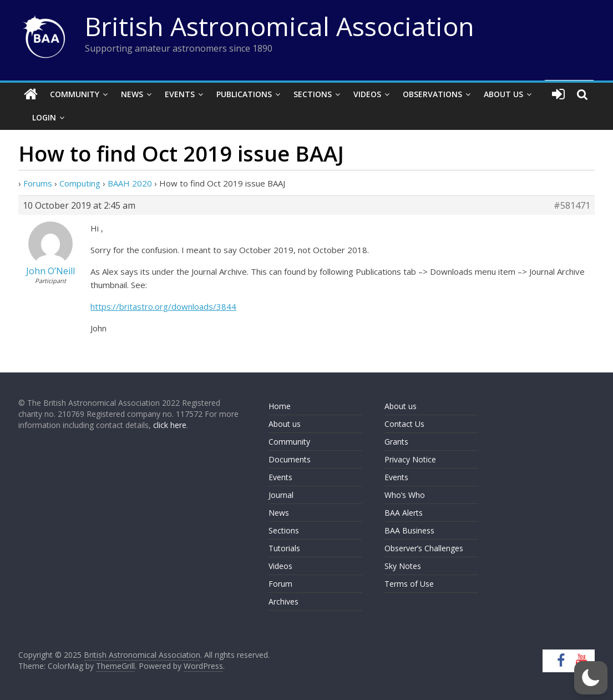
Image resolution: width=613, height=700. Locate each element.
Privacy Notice (410, 459)
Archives (283, 601)
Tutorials (284, 548)
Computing (80, 183)
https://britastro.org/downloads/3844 (163, 306)
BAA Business (409, 530)
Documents (290, 459)
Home (280, 406)
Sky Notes (403, 566)
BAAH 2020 (130, 183)
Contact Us (404, 424)
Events (180, 94)
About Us (503, 94)
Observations (432, 94)
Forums (38, 183)
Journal (281, 495)
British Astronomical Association (280, 26)
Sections (313, 94)
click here (170, 425)
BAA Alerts (404, 513)
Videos (367, 94)
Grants (396, 442)
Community (75, 94)
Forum (280, 584)
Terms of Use (409, 584)
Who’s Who (405, 495)
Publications (244, 94)
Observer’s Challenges (424, 548)
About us (285, 424)
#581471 (572, 205)
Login (44, 117)
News (132, 94)
